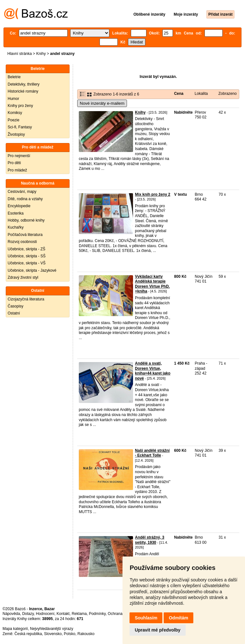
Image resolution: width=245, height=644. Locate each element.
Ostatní (14, 313)
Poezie (14, 120)
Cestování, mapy (22, 192)
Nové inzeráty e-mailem (102, 103)
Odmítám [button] (178, 618)
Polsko (70, 634)
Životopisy (16, 134)
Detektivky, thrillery (24, 84)
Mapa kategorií (15, 629)
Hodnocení (45, 614)
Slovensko (53, 634)
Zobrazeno (227, 94)
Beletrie (14, 77)
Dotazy (28, 614)
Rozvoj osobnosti (22, 242)
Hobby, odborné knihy (26, 220)
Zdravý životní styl (23, 277)
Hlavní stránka (20, 54)
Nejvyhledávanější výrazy (52, 629)
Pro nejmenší (19, 156)
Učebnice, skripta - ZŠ (26, 249)
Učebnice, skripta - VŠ (27, 263)
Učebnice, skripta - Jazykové (32, 270)
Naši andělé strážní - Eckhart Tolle (152, 453)
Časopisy (15, 306)
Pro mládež (17, 170)
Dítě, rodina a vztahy (25, 199)
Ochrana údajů (120, 614)
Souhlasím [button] (146, 618)
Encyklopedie (19, 206)
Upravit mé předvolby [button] (157, 630)
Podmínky (97, 614)
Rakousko (86, 634)
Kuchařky (16, 227)
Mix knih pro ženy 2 (153, 194)
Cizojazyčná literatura (26, 299)
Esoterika (16, 213)
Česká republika (28, 634)
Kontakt (63, 614)
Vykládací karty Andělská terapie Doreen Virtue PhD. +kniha (152, 284)
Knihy (41, 54)
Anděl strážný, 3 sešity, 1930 (150, 540)
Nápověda (11, 614)
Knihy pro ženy (20, 106)
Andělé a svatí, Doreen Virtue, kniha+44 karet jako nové (153, 371)
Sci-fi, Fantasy (20, 127)
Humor (13, 99)
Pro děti (14, 163)
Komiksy (15, 113)
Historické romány (23, 91)
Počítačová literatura (25, 235)
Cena (179, 94)
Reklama (79, 614)
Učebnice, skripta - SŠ (27, 256)
